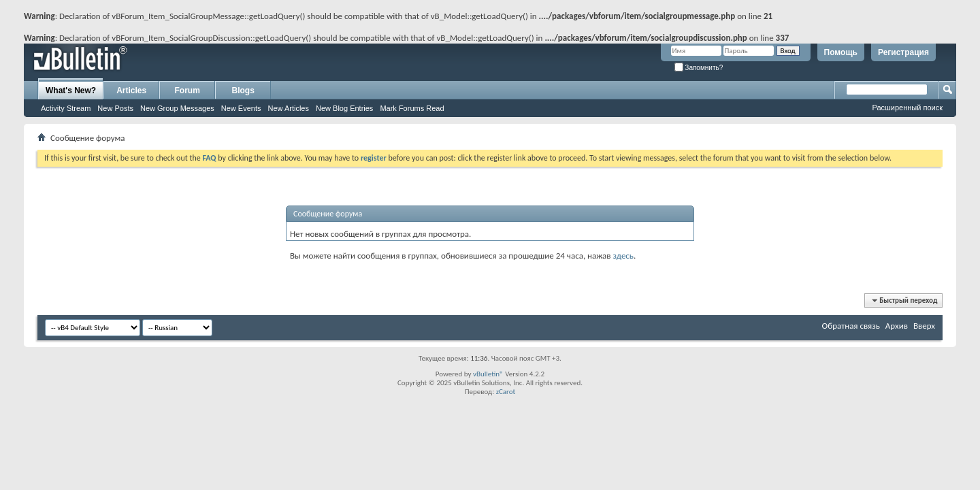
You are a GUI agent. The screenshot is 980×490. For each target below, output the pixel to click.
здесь (623, 256)
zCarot (506, 392)
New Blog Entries (344, 108)
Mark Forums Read (412, 108)
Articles (131, 91)
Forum (187, 91)
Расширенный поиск (907, 108)
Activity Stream (66, 108)
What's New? (71, 91)
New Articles (288, 108)
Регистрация (903, 52)
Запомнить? (699, 68)
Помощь (841, 52)
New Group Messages (177, 108)
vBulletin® (488, 374)
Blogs (243, 91)
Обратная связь (851, 326)
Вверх (924, 326)
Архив (897, 326)
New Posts (115, 108)
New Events (241, 108)
